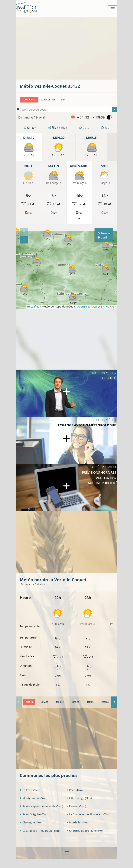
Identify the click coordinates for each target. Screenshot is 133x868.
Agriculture (48, 100)
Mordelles (78, 822)
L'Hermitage (79, 798)
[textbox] (69, 110)
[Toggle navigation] (113, 9)
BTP (63, 100)
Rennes (76, 806)
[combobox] (69, 109)
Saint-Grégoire (34, 814)
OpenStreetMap (87, 306)
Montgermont (34, 798)
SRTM (105, 306)
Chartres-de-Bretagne (85, 831)
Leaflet (33, 306)
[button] (24, 290)
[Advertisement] (76, 48)
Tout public (29, 100)
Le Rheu (30, 790)
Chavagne (31, 822)
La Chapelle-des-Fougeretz (88, 814)
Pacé (75, 790)
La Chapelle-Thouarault (40, 831)
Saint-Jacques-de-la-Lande (41, 806)
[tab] (29, 702)
